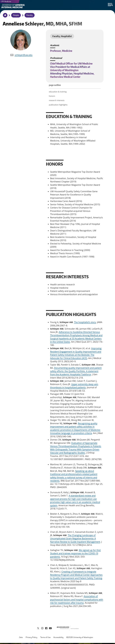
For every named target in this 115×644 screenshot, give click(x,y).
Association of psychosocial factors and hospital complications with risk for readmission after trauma (77, 600)
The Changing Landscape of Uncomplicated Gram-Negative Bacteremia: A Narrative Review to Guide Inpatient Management (75, 539)
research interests (57, 101)
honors (52, 97)
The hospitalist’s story (85, 323)
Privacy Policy (32, 638)
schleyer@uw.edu (23, 56)
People (16, 15)
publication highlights (58, 105)
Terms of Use (46, 638)
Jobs (21, 638)
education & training (58, 92)
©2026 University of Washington (80, 639)
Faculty (30, 15)
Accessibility (59, 638)
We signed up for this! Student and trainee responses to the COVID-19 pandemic (75, 554)
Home (5, 17)
